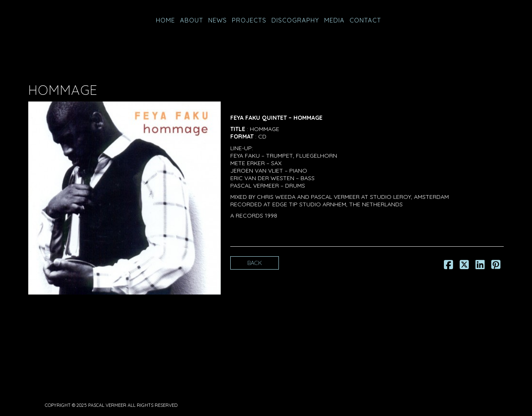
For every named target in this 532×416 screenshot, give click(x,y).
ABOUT (192, 20)
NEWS (218, 20)
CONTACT (365, 20)
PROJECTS (249, 20)
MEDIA (334, 20)
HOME (165, 20)
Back (255, 263)
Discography (295, 20)
